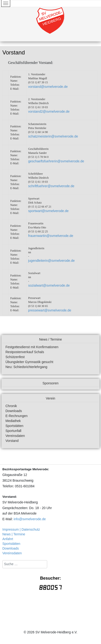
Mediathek (13, 421)
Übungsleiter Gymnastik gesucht (29, 362)
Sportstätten (14, 426)
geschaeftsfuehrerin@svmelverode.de (56, 161)
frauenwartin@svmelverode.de (51, 236)
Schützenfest (15, 357)
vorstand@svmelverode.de (48, 87)
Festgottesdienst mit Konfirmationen (32, 347)
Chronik (11, 406)
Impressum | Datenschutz (21, 529)
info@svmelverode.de (30, 519)
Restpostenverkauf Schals (25, 352)
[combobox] (25, 564)
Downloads (14, 411)
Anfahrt (8, 539)
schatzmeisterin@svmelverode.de (53, 136)
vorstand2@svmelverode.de (49, 111)
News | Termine (14, 534)
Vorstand (12, 441)
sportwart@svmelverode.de (48, 211)
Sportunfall (13, 431)
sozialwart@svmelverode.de (49, 285)
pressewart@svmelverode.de (50, 310)
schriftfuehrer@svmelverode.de (51, 186)
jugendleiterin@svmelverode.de (51, 261)
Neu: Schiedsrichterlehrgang (26, 367)
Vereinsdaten (15, 436)
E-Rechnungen (16, 416)
